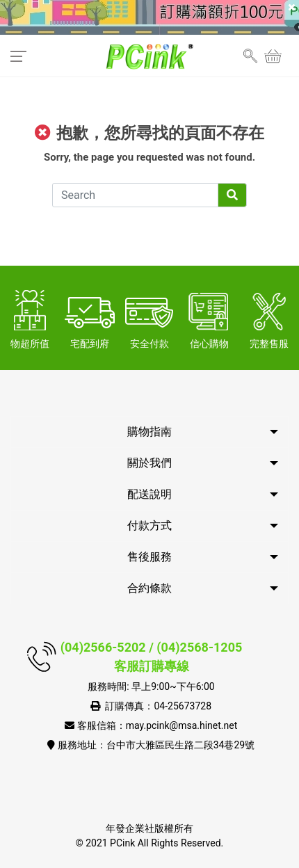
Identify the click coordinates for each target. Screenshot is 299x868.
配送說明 (149, 494)
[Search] (135, 195)
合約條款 (149, 588)
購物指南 (149, 432)
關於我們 (149, 463)
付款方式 (149, 525)
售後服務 (149, 557)
